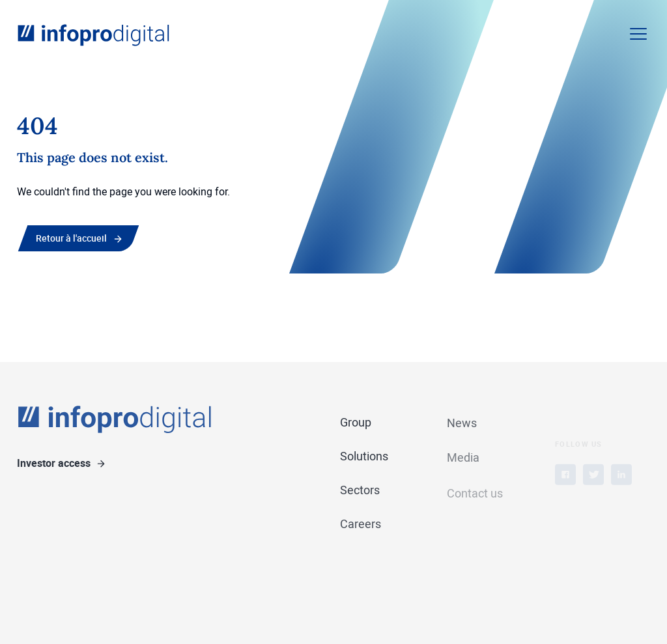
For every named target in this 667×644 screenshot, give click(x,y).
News (462, 424)
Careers (361, 524)
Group (356, 423)
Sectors (360, 490)
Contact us (475, 503)
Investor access (54, 464)
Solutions (364, 456)
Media (463, 460)
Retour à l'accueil (71, 238)
